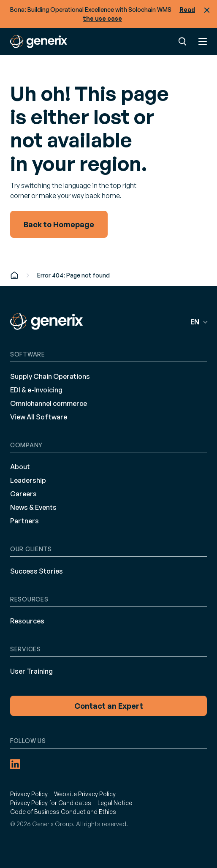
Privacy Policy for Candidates (51, 803)
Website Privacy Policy (85, 794)
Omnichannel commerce (49, 403)
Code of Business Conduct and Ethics (63, 812)
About (20, 467)
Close (207, 10)
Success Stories (37, 571)
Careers (23, 494)
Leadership (28, 480)
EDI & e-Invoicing (36, 390)
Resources (27, 621)
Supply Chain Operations (50, 376)
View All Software (39, 417)
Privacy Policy (29, 794)
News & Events (33, 507)
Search (182, 41)
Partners (24, 521)
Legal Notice (115, 803)
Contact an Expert (109, 706)
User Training (31, 671)
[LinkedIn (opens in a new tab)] (15, 764)
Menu (203, 41)
